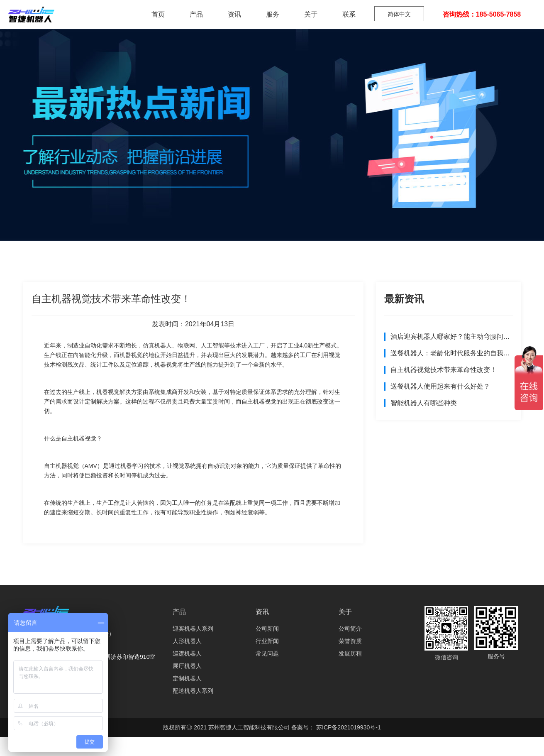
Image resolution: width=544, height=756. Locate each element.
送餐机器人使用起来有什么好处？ (440, 386)
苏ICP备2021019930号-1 (348, 727)
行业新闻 (267, 641)
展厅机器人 (187, 666)
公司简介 (350, 629)
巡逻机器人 (187, 653)
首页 (158, 14)
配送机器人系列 (193, 691)
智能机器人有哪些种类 (424, 403)
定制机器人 (187, 678)
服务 (273, 14)
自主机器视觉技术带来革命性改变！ (444, 370)
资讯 (234, 14)
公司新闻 (267, 629)
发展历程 (350, 653)
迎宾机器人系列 (193, 629)
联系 (349, 14)
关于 (311, 14)
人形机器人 (187, 641)
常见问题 (267, 653)
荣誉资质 (350, 641)
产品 (196, 14)
